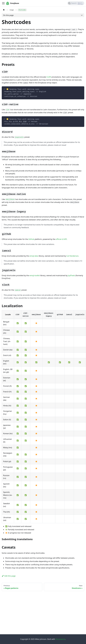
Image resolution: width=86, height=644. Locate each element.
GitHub (31, 239)
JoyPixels (71, 275)
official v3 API (61, 239)
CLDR (49, 77)
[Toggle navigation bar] (3, 3)
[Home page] (4, 10)
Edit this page (9, 576)
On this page (8, 15)
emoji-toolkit (35, 275)
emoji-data (34, 256)
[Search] (76, 3)
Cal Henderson (72, 256)
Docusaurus (60, 639)
